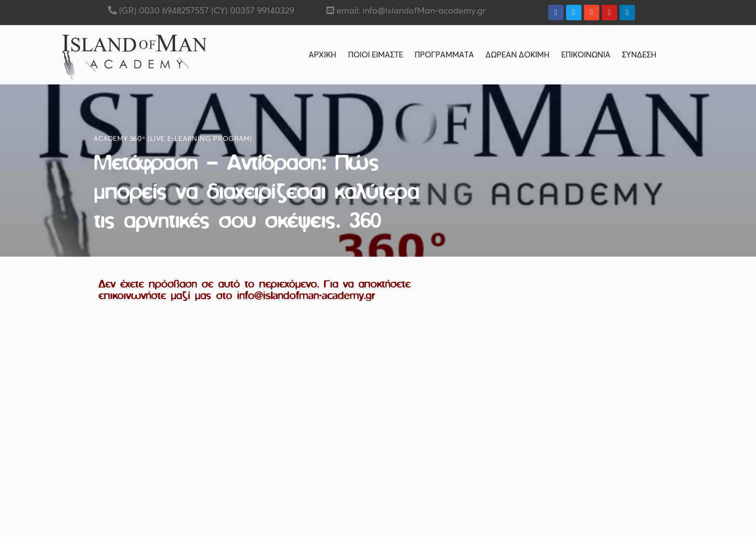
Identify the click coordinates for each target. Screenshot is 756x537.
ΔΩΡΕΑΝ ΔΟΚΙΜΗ (518, 55)
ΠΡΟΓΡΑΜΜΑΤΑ (444, 55)
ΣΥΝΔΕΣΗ (639, 55)
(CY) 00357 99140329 (251, 11)
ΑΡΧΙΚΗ (323, 55)
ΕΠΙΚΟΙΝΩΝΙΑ (586, 55)
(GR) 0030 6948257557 (163, 11)
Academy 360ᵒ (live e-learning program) (173, 139)
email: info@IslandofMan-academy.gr (411, 11)
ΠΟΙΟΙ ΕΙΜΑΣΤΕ (376, 55)
